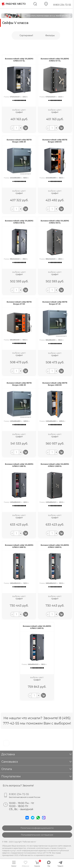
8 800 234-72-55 (62, 5)
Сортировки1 (26, 35)
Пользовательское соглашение (37, 835)
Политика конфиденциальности (37, 828)
